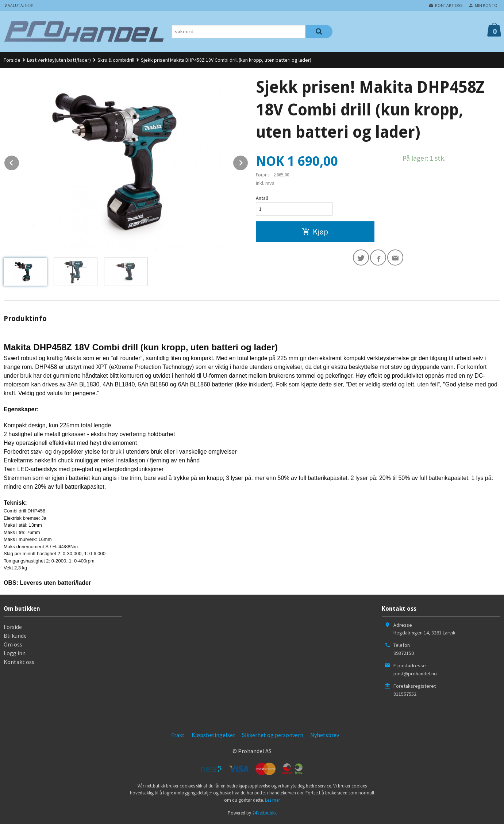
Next (248, 161)
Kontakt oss (19, 662)
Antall (262, 198)
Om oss (13, 644)
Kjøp (315, 232)
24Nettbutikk (264, 813)
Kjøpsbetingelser (213, 735)
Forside (12, 60)
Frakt (178, 735)
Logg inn (15, 653)
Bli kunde (15, 636)
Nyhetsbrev (325, 735)
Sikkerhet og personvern (273, 735)
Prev (19, 161)
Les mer (272, 800)
